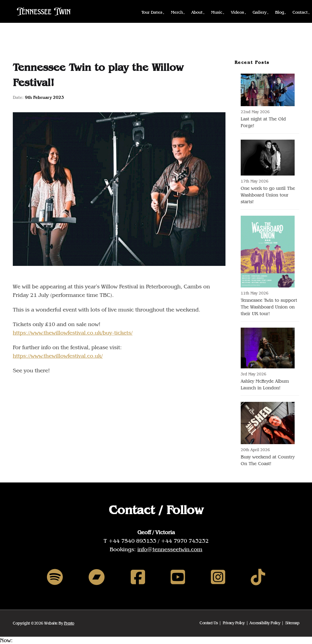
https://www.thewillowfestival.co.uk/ (58, 356)
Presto (69, 623)
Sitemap (292, 623)
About (197, 12)
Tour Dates (152, 12)
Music (217, 12)
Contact (300, 12)
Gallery (260, 12)
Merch (177, 12)
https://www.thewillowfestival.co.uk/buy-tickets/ (73, 333)
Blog (280, 12)
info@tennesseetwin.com (170, 549)
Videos (238, 12)
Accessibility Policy (265, 623)
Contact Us (209, 623)
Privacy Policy (234, 623)
